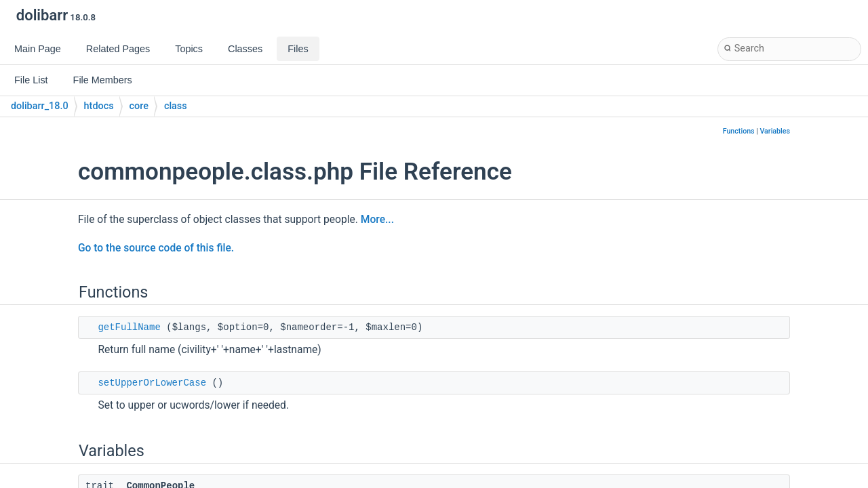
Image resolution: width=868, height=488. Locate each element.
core (139, 106)
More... (377, 220)
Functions (739, 131)
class (176, 106)
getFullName (129, 327)
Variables (775, 131)
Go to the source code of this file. (156, 248)
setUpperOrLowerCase (152, 383)
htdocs (99, 106)
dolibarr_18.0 (40, 106)
